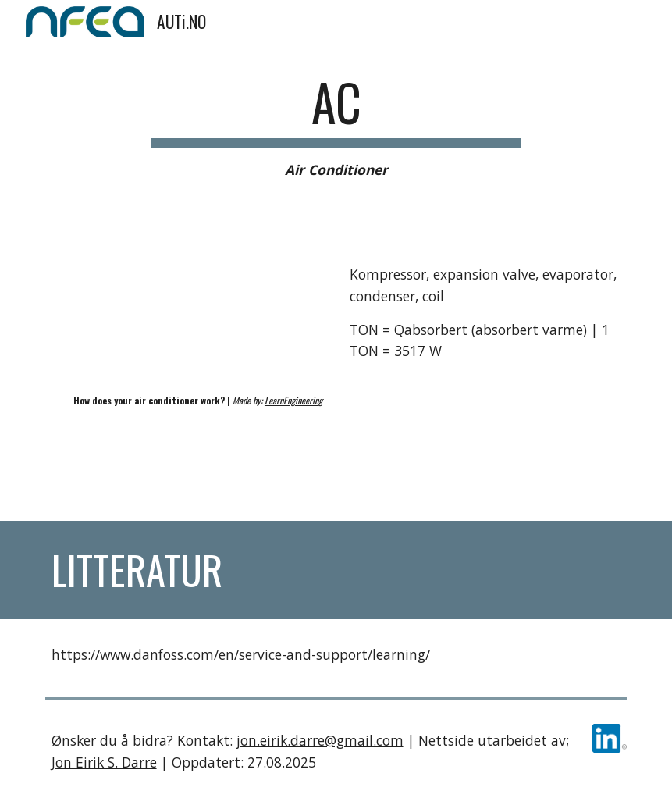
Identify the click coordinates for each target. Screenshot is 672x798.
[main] (336, 126)
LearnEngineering (293, 400)
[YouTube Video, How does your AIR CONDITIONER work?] (187, 305)
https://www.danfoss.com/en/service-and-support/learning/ (241, 654)
